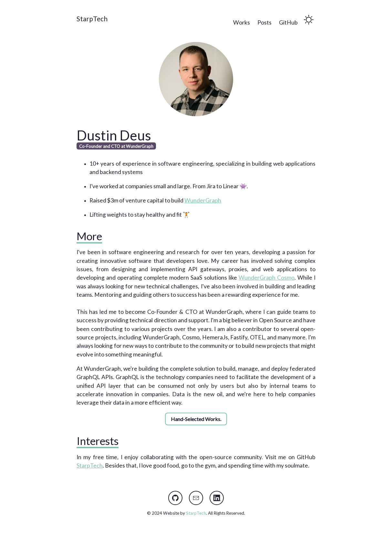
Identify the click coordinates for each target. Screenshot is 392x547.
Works (242, 22)
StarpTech (92, 19)
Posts (264, 22)
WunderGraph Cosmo (267, 278)
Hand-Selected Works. (196, 419)
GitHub (288, 22)
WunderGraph (203, 200)
